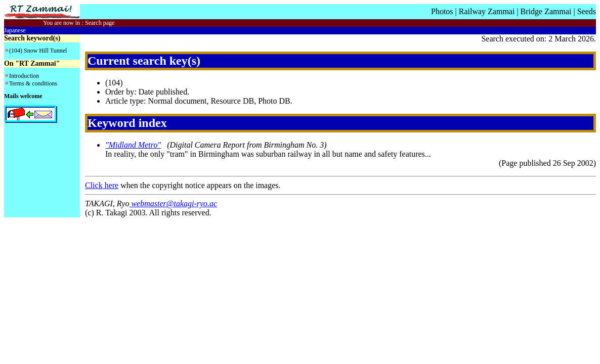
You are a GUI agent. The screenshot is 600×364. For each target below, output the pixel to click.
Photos (442, 11)
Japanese (15, 30)
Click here (102, 185)
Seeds (587, 11)
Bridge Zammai (546, 11)
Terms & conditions (33, 83)
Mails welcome (23, 96)
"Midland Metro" (133, 145)
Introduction (24, 76)
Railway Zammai (487, 11)
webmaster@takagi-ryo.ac (173, 203)
